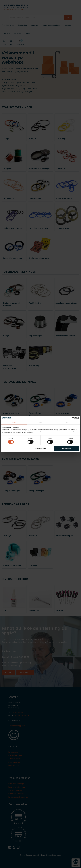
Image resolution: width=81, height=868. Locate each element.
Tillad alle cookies (66, 449)
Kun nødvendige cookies (40, 449)
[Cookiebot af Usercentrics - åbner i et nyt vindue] (70, 418)
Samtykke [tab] (14, 422)
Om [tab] (67, 422)
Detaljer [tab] (40, 422)
